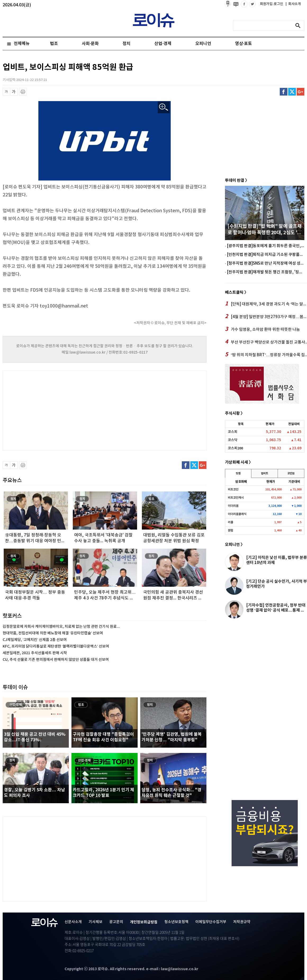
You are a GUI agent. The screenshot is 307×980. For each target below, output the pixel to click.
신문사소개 (73, 922)
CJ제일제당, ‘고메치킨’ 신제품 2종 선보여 (35, 640)
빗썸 (238, 473)
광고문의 (116, 922)
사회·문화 (90, 44)
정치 (127, 44)
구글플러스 (301, 92)
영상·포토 (243, 44)
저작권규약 (242, 922)
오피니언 (203, 44)
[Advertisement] (56, 410)
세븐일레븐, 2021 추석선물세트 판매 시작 (35, 653)
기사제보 (96, 922)
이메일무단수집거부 (211, 922)
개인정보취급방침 (144, 922)
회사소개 (293, 4)
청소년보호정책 (176, 922)
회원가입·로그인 (272, 4)
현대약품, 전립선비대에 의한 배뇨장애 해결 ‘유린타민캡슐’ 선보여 (53, 633)
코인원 (291, 473)
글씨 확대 (14, 92)
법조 (54, 44)
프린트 (23, 92)
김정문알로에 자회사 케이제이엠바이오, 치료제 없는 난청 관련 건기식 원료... (61, 627)
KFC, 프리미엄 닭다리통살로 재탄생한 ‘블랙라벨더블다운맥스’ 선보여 (56, 646)
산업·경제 (163, 44)
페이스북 (284, 92)
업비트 (265, 473)
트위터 (292, 92)
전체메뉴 (22, 44)
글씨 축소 (6, 92)
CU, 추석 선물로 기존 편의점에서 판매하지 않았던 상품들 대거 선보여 (56, 660)
